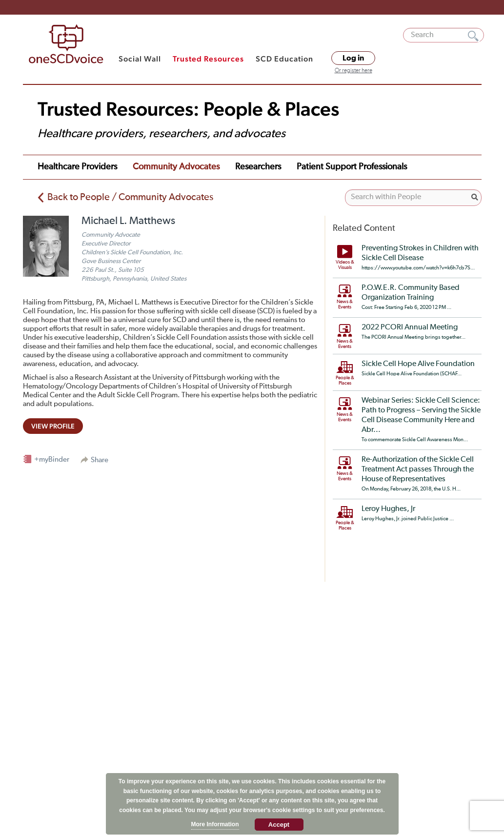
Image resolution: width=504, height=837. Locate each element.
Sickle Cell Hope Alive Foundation (418, 364)
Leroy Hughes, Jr (388, 509)
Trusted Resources (208, 59)
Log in (353, 58)
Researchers (258, 167)
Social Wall (140, 59)
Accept (279, 825)
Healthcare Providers (77, 167)
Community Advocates (176, 167)
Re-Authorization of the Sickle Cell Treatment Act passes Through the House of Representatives (418, 470)
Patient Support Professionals (352, 167)
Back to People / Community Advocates (130, 197)
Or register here (353, 71)
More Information (215, 824)
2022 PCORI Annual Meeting (410, 327)
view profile (53, 426)
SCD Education (284, 59)
